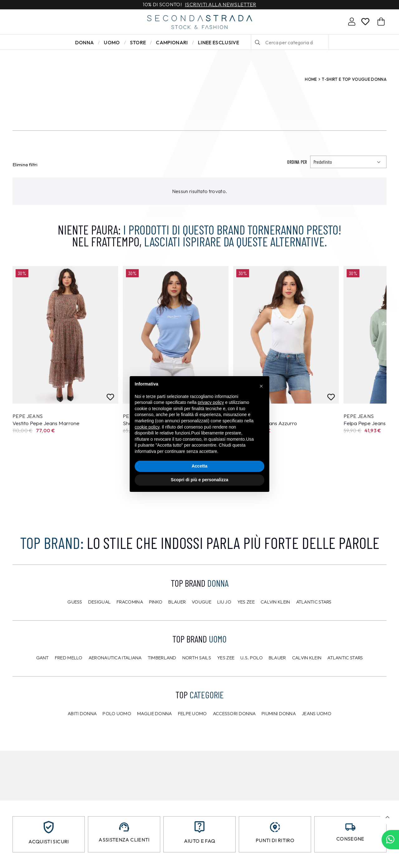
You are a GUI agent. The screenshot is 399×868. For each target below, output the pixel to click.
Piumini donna (279, 713)
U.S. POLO (252, 658)
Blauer (177, 602)
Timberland (162, 658)
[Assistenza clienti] (124, 827)
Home (311, 79)
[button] (387, 817)
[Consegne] (350, 827)
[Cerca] (257, 42)
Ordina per (297, 162)
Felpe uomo (192, 713)
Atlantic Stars (314, 602)
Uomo (112, 42)
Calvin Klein (275, 602)
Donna (85, 42)
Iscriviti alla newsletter (220, 5)
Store (138, 42)
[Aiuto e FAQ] (199, 827)
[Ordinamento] (348, 162)
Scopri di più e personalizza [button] (199, 480)
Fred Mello (69, 658)
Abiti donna (82, 713)
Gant (43, 658)
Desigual (99, 602)
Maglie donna (155, 713)
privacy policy (211, 402)
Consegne (350, 839)
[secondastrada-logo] (200, 22)
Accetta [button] (200, 466)
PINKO (156, 602)
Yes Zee (246, 602)
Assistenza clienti (124, 840)
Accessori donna (234, 713)
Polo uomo (117, 713)
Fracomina (130, 602)
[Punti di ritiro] (275, 827)
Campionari (172, 42)
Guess (75, 602)
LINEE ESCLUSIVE (219, 42)
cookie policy (147, 427)
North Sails (197, 658)
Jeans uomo (317, 713)
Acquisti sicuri (48, 841)
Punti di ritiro (275, 840)
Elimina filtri (25, 165)
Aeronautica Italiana (115, 658)
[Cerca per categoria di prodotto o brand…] (290, 42)
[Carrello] (381, 22)
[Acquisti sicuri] (49, 827)
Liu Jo (224, 602)
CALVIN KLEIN (307, 658)
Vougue (202, 602)
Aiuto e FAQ (200, 841)
